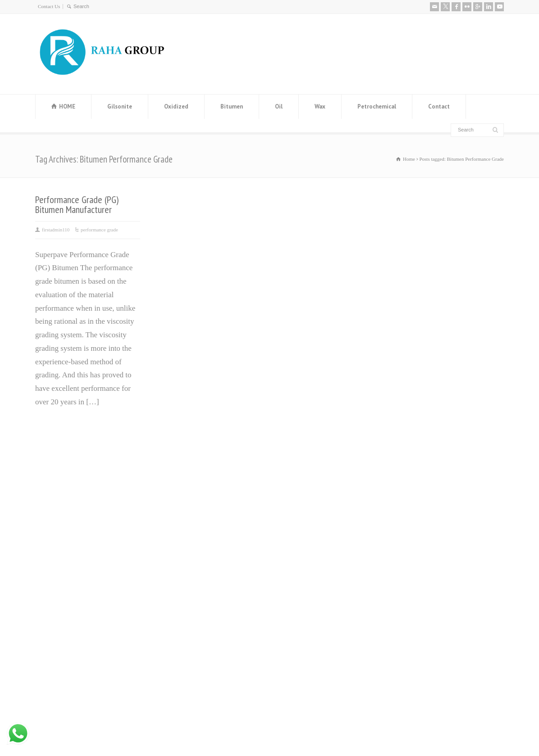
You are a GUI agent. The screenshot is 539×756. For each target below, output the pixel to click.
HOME (67, 106)
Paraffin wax (294, 488)
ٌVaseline (287, 501)
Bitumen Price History (189, 488)
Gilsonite (120, 106)
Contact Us (49, 6)
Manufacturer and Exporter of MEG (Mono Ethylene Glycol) (202, 514)
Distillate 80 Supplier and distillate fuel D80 (208, 579)
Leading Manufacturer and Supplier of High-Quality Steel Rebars (209, 612)
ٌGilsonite (288, 541)
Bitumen (232, 106)
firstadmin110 (56, 230)
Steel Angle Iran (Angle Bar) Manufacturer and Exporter (199, 547)
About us (406, 467)
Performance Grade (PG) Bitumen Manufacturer (77, 204)
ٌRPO (281, 582)
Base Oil (287, 555)
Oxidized (176, 106)
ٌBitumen (287, 514)
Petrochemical (377, 106)
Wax (320, 106)
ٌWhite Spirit (293, 568)
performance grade (99, 230)
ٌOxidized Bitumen (302, 528)
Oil (279, 106)
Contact (439, 106)
